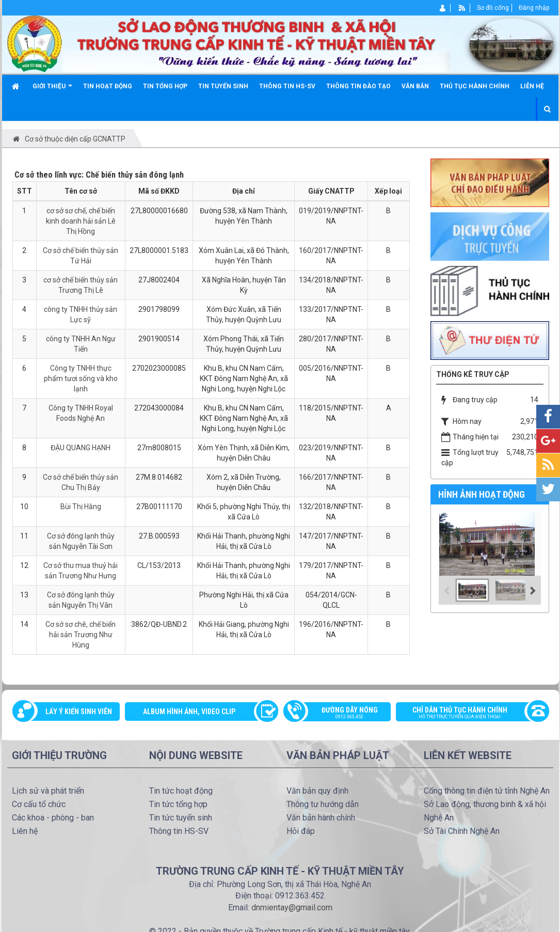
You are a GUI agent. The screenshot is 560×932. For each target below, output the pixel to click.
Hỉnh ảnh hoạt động (482, 494)
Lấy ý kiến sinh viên (79, 712)
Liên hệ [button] (532, 86)
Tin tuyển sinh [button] (223, 86)
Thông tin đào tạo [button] (358, 86)
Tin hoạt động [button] (108, 86)
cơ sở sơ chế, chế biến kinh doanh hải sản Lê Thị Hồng (81, 221)
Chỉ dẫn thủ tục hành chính (467, 714)
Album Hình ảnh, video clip (189, 712)
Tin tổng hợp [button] (165, 86)
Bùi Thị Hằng (81, 507)
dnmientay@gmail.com (292, 907)
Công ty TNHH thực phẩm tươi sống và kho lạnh (81, 378)
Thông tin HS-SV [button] (287, 86)
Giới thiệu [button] (52, 90)
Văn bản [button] (415, 86)
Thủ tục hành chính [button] (475, 86)
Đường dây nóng (342, 714)
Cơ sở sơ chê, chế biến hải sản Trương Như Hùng (81, 635)
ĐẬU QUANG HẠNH (81, 448)
